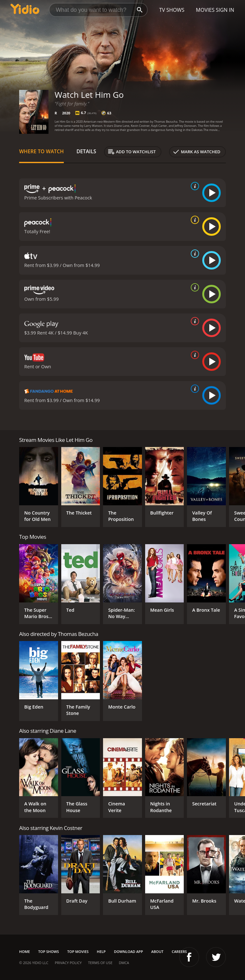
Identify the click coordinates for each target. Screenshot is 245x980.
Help (101, 951)
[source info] (194, 186)
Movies (205, 10)
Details (86, 151)
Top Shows (49, 951)
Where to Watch (41, 151)
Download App (128, 951)
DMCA (124, 963)
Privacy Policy (68, 963)
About (157, 951)
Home (25, 951)
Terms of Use (100, 963)
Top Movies (78, 951)
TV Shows (172, 10)
